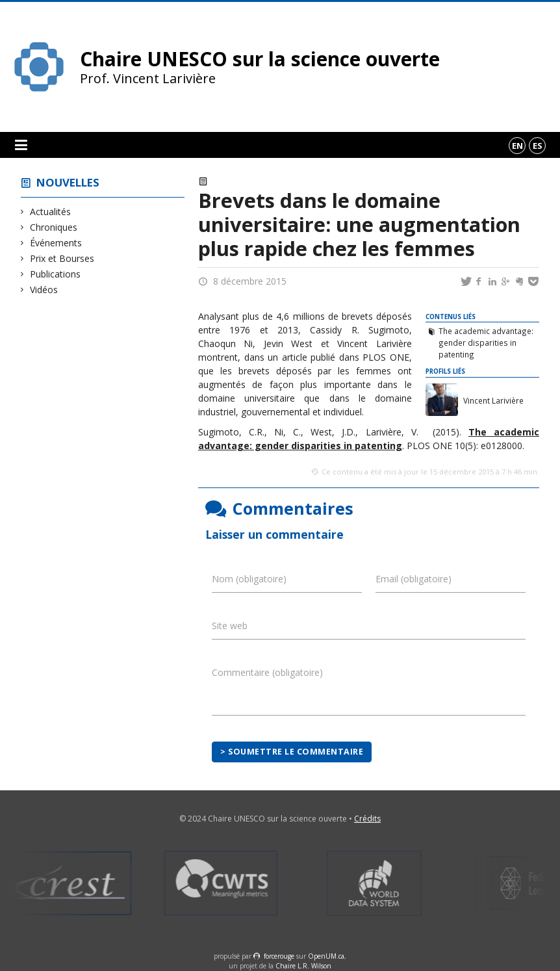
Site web (230, 626)
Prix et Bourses (62, 258)
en (517, 146)
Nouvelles (68, 182)
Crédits (367, 819)
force (279, 956)
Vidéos (44, 290)
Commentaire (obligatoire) (267, 672)
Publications (56, 274)
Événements (56, 243)
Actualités (51, 212)
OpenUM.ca (326, 956)
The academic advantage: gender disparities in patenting (486, 343)
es (538, 146)
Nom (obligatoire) (249, 579)
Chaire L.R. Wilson (303, 966)
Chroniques (54, 227)
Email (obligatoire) (414, 579)
